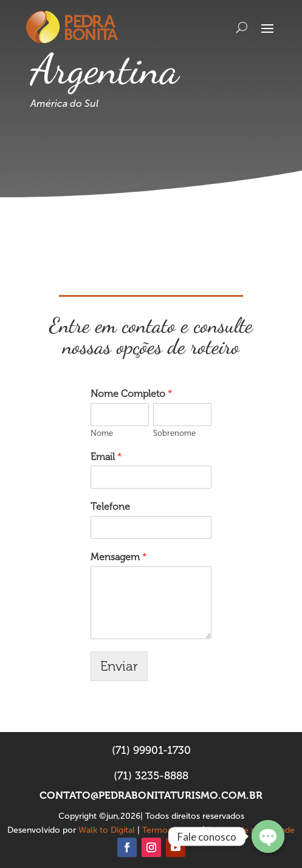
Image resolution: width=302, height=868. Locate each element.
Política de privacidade (251, 830)
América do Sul (64, 103)
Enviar (119, 666)
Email (106, 457)
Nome (102, 433)
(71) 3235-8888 (151, 776)
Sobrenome (174, 433)
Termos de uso (171, 830)
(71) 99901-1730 (151, 750)
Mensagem (119, 557)
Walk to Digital (107, 830)
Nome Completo (132, 394)
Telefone (110, 507)
